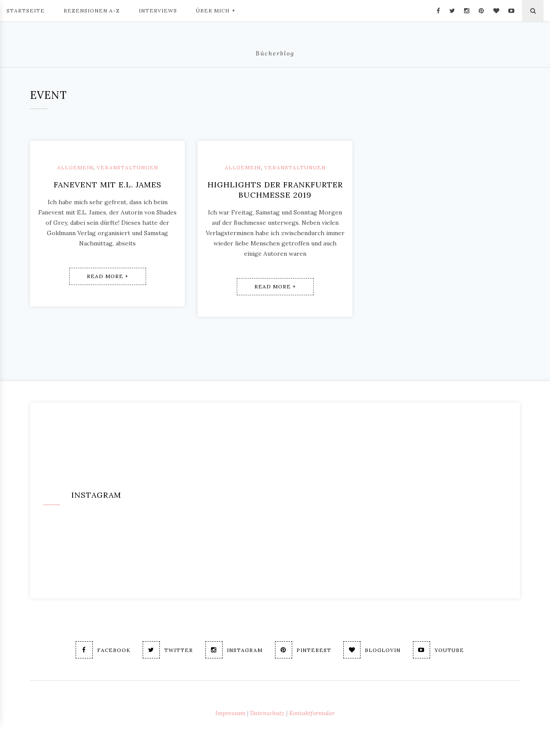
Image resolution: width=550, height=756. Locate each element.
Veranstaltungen (127, 167)
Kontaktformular (312, 713)
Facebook (103, 650)
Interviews (158, 11)
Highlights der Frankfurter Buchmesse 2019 (275, 190)
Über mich (216, 10)
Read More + (108, 276)
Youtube (439, 650)
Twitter (168, 650)
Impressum (230, 713)
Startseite (26, 11)
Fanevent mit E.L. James (108, 185)
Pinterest (303, 650)
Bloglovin (372, 650)
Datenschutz (267, 713)
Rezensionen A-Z (92, 11)
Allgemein (75, 167)
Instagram (234, 650)
